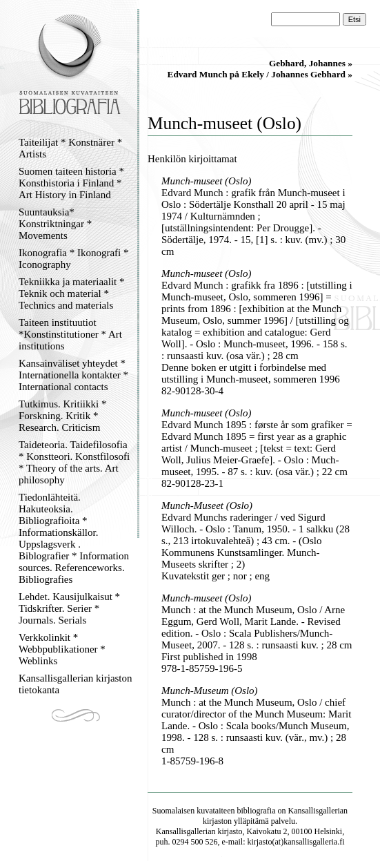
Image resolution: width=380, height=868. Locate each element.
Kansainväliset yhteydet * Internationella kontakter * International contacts (73, 375)
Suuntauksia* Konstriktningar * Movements (55, 224)
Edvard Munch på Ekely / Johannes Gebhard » (260, 74)
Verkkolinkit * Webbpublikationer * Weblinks (62, 649)
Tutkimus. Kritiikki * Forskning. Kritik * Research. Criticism (62, 416)
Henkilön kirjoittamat (192, 159)
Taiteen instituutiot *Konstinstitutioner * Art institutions (70, 334)
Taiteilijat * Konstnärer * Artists (70, 148)
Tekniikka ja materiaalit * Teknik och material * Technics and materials (71, 293)
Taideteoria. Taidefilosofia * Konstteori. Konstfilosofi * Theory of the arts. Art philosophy (74, 462)
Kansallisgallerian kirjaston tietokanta (76, 684)
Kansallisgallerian (318, 811)
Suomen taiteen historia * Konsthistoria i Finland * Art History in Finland (71, 183)
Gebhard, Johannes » (311, 63)
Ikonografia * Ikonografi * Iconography (74, 259)
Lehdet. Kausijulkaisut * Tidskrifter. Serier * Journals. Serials (69, 608)
